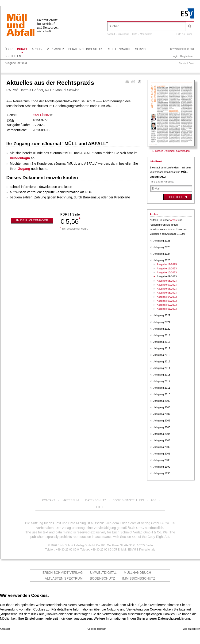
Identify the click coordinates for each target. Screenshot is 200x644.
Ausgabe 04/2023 (167, 297)
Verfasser (55, 49)
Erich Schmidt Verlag (63, 573)
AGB (153, 500)
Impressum (123, 34)
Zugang (24, 169)
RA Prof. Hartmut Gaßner (25, 90)
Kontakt (111, 34)
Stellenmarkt (119, 49)
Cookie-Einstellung (128, 500)
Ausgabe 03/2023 (167, 301)
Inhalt (22, 49)
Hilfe (135, 34)
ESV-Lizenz (41, 115)
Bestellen (13, 56)
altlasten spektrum (64, 578)
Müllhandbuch (137, 573)
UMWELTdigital (103, 573)
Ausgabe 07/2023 (167, 285)
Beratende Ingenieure (86, 49)
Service (141, 49)
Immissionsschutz (139, 578)
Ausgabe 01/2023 (167, 309)
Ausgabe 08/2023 (167, 281)
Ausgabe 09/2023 (16, 63)
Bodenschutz (102, 578)
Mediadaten (146, 34)
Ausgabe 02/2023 (167, 305)
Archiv (37, 49)
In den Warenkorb (32, 220)
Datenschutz (96, 500)
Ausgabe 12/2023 (167, 264)
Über (9, 49)
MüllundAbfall (20, 26)
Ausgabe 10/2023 (167, 272)
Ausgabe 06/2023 (167, 289)
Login (175, 56)
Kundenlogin (20, 158)
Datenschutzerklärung (174, 618)
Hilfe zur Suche (185, 34)
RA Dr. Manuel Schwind (62, 90)
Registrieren (187, 56)
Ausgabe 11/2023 (167, 268)
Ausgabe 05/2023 (167, 293)
